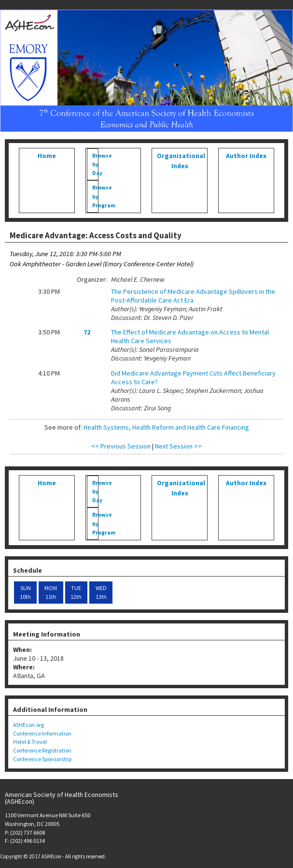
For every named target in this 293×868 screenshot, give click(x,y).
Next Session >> (178, 446)
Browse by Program (95, 196)
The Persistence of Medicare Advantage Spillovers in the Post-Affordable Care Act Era (193, 296)
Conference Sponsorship (42, 759)
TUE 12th (76, 592)
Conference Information (42, 733)
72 (87, 332)
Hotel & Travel (30, 742)
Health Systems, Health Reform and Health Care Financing (166, 427)
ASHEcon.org (28, 725)
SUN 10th (25, 592)
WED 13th (101, 592)
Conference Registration (42, 750)
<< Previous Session (121, 446)
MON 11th (51, 592)
